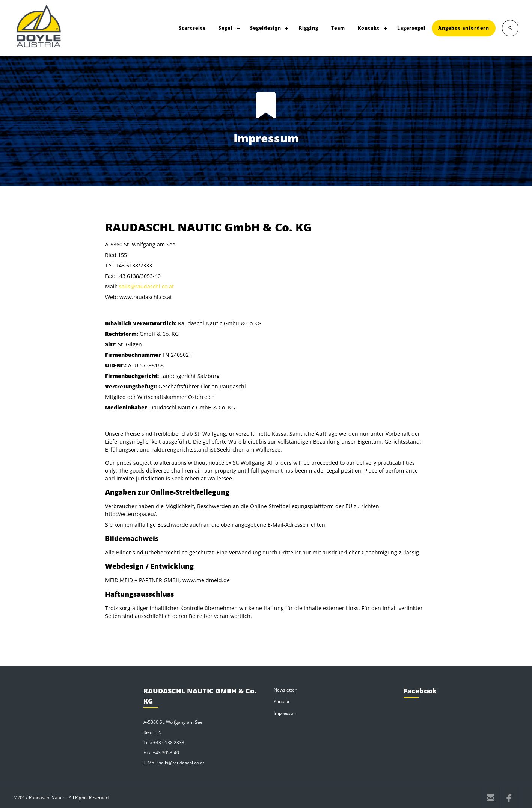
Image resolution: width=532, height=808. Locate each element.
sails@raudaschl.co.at (146, 286)
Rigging (309, 28)
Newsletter (285, 690)
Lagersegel (411, 28)
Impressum (286, 713)
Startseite (192, 28)
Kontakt (369, 28)
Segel (225, 28)
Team (338, 28)
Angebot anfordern (464, 28)
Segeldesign (266, 28)
